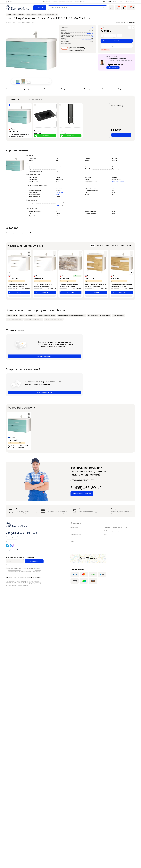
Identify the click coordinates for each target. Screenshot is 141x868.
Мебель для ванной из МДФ (28, 316)
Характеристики (28, 89)
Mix (92, 35)
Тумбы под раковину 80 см (14, 319)
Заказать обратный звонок (82, 494)
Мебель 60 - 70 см (103, 246)
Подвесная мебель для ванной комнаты (99, 316)
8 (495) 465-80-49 (110, 2)
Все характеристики (67, 44)
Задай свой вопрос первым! (44, 392)
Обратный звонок (130, 2)
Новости (106, 534)
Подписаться (34, 561)
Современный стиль (118, 182)
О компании (46, 2)
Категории (88, 89)
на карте (93, 558)
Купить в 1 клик (117, 46)
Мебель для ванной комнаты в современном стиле (71, 316)
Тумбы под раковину (119, 316)
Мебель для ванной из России (47, 316)
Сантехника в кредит (65, 2)
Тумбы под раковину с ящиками (54, 319)
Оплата (73, 541)
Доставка (54, 2)
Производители (76, 534)
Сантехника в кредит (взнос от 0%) (115, 528)
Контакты (83, 2)
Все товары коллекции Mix (77, 47)
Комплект (9, 89)
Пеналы (129, 246)
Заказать (111, 41)
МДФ (58, 195)
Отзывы (105, 89)
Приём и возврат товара (112, 531)
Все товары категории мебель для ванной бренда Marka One (79, 50)
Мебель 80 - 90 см (118, 246)
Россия (91, 37)
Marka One (90, 34)
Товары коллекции (67, 89)
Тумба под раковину (87, 40)
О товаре (47, 89)
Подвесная (59, 192)
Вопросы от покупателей (126, 89)
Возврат (76, 2)
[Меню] (40, 8)
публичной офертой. (23, 585)
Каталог (73, 531)
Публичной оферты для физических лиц (32, 572)
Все (93, 246)
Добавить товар (42, 136)
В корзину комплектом (121, 135)
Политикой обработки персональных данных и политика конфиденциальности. (22, 582)
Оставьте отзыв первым (44, 356)
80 (93, 28)
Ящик (58, 205)
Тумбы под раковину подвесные (33, 319)
